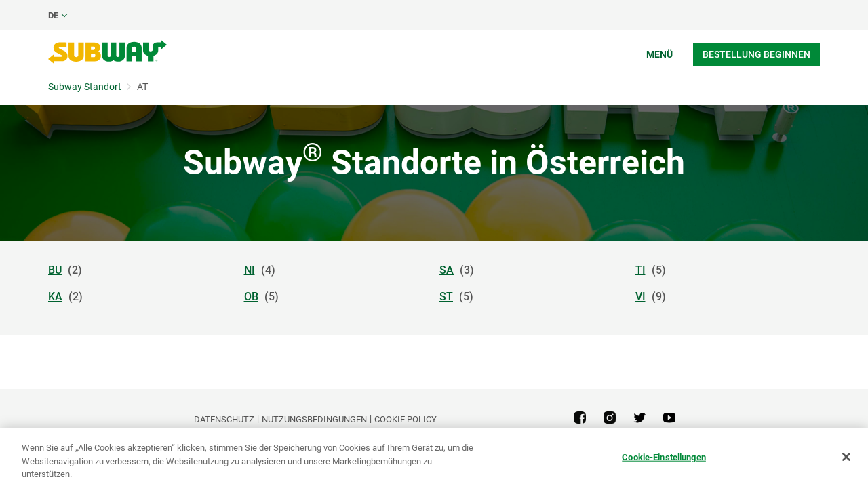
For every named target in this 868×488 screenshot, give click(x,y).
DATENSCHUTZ (224, 419)
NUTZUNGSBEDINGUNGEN (314, 419)
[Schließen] (846, 457)
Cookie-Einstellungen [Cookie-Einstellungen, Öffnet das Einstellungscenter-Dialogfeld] (664, 456)
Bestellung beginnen (756, 54)
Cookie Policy (406, 419)
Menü (659, 54)
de (53, 15)
